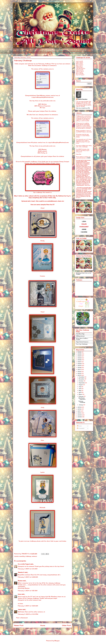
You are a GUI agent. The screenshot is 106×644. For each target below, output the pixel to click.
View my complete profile (83, 108)
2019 (79, 366)
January (81, 405)
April (80, 392)
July (80, 387)
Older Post (66, 625)
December (82, 377)
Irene (19, 594)
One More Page (80, 334)
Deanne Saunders (83, 99)
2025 (80, 354)
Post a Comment (22, 618)
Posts (79, 426)
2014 (79, 375)
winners (34, 556)
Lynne (42, 472)
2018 (79, 368)
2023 (80, 358)
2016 (79, 371)
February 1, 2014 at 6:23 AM (28, 577)
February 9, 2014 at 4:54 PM (28, 614)
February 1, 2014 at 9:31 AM (28, 591)
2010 (80, 413)
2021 (79, 362)
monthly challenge (25, 556)
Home (43, 625)
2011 (79, 411)
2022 (80, 360)
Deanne (42, 276)
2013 (79, 407)
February (81, 396)
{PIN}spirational (80, 336)
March (81, 394)
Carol (42, 208)
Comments (81, 428)
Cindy (42, 241)
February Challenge (82, 402)
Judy (42, 407)
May (80, 391)
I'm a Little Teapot (24, 564)
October (81, 381)
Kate (42, 440)
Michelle (42, 508)
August (81, 385)
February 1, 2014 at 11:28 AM (28, 606)
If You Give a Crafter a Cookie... (82, 339)
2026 (80, 352)
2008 (80, 417)
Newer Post (19, 625)
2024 (80, 356)
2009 (80, 415)
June (80, 389)
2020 (80, 364)
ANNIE (84, 229)
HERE (89, 158)
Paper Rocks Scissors (82, 342)
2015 (79, 373)
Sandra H (21, 572)
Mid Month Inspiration (82, 399)
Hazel (42, 312)
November (82, 379)
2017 (79, 369)
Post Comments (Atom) (47, 630)
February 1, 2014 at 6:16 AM (28, 569)
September (82, 383)
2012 (79, 409)
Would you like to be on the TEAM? (84, 274)
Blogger (57, 641)
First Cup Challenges (82, 344)
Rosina (20, 581)
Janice (20, 609)
